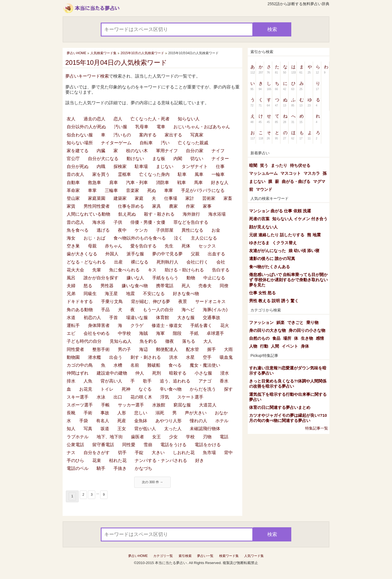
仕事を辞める (131, 206)
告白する (221, 270)
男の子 (124, 349)
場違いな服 (137, 318)
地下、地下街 (110, 437)
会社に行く (197, 262)
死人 (186, 286)
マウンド (264, 189)
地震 (130, 294)
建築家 (120, 198)
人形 (122, 413)
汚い (165, 143)
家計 (190, 198)
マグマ (319, 181)
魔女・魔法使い (205, 365)
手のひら (75, 460)
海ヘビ (188, 310)
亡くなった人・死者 (150, 119)
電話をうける (173, 445)
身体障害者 (99, 325)
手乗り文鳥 (112, 301)
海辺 (143, 349)
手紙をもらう (165, 278)
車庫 (169, 190)
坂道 (105, 429)
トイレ (107, 389)
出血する (216, 254)
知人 (71, 429)
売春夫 (205, 286)
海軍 (160, 333)
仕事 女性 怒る (262, 293)
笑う (264, 165)
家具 (157, 206)
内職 (101, 166)
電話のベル (78, 468)
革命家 (73, 190)
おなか (221, 413)
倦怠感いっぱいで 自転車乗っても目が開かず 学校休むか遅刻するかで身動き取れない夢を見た (288, 280)
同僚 (224, 286)
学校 (190, 437)
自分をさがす (97, 453)
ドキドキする (80, 301)
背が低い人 (145, 429)
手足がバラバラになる (203, 190)
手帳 (105, 405)
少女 (173, 437)
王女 (122, 429)
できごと (295, 322)
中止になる (214, 278)
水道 (71, 318)
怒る (88, 286)
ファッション (261, 322)
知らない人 (189, 119)
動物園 (73, 357)
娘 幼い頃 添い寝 (304, 251)
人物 (253, 346)
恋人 (118, 119)
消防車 (163, 183)
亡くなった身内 (154, 174)
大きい (158, 453)
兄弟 (71, 294)
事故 (105, 413)
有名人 (103, 421)
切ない (197, 159)
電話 (224, 437)
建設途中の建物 (112, 373)
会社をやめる (97, 333)
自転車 (146, 143)
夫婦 (71, 286)
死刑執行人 (167, 262)
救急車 (94, 183)
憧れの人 (198, 421)
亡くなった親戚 (193, 143)
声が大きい (196, 413)
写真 (88, 429)
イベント (290, 346)
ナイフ (218, 151)
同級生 (90, 294)
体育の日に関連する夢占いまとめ (280, 407)
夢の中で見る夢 (167, 254)
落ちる (189, 341)
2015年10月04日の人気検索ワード (116, 62)
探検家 (120, 166)
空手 (207, 357)
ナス (71, 453)
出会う (116, 357)
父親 (195, 254)
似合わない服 (80, 135)
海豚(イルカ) (215, 310)
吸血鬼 (226, 357)
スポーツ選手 (80, 405)
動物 (191, 278)
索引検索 (185, 556)
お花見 (86, 389)
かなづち (143, 468)
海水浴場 (217, 214)
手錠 (139, 453)
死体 (186, 246)
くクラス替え (284, 243)
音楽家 (133, 190)
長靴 (71, 413)
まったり (279, 165)
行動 (264, 346)
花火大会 (75, 270)
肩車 (114, 183)
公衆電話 (75, 445)
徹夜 (170, 341)
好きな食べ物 (186, 294)
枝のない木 (137, 151)
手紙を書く (201, 325)
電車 (161, 127)
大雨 (228, 349)
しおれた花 (184, 453)
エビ (71, 333)
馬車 (198, 183)
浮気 (165, 397)
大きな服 (186, 318)
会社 (221, 262)
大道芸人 (208, 405)
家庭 (139, 198)
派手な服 (135, 254)
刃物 (207, 437)
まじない (165, 166)
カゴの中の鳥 (80, 365)
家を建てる (78, 151)
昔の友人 (75, 174)
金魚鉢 (141, 421)
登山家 (73, 198)
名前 (135, 365)
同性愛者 (75, 349)
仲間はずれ (78, 373)
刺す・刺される (146, 357)
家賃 (71, 206)
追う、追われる (175, 381)
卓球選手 (215, 333)
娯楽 (280, 322)
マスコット (291, 173)
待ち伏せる (300, 165)
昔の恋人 (75, 222)
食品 (276, 338)
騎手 (101, 468)
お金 (216, 230)
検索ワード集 (229, 556)
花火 (225, 325)
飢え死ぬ (127, 214)
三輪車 (111, 190)
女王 (157, 437)
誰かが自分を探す (101, 278)
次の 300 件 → (152, 482)
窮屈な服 (182, 405)
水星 (190, 357)
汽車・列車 (137, 183)
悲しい (141, 413)
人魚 (88, 381)
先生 (169, 246)
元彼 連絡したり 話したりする (277, 235)
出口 (118, 397)
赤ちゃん (114, 246)
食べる (175, 365)
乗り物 (312, 322)
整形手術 (101, 349)
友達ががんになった (267, 251)
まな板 (159, 159)
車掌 (92, 190)
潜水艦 (94, 357)
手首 (114, 318)
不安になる (154, 294)
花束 (97, 460)
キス (152, 270)
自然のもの (259, 338)
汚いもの (122, 135)
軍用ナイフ (167, 151)
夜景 (183, 301)
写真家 (197, 135)
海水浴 (99, 222)
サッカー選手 (131, 405)
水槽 (118, 365)
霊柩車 (124, 174)
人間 (275, 346)
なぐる (145, 389)
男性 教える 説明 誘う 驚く (274, 301)
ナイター (220, 159)
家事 (207, 206)
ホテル (222, 421)
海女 (71, 238)
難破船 (154, 365)
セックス (207, 246)
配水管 (192, 349)
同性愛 (129, 445)
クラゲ (137, 325)
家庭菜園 (97, 198)
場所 (287, 338)
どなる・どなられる (86, 262)
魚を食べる (78, 230)
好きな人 (220, 183)
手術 (88, 413)
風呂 (71, 278)
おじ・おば (94, 238)
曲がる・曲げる (296, 181)
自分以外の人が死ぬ (86, 127)
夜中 (122, 230)
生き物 (307, 338)
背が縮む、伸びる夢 (151, 301)
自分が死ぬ (78, 166)
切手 (122, 453)
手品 (105, 310)
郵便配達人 (167, 349)
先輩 (97, 270)
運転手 (73, 325)
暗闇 (253, 165)
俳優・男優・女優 (148, 222)
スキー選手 (78, 397)
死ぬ (152, 190)
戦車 (182, 183)
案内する (148, 135)
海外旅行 (191, 214)
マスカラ (312, 173)
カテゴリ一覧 (163, 556)
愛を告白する (143, 246)
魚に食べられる (124, 270)
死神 (126, 389)
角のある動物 (80, 310)
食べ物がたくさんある (269, 267)
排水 (71, 381)
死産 (122, 421)
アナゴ (205, 381)
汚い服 (121, 127)
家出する (173, 135)
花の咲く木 (141, 397)
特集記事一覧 (317, 428)
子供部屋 (165, 230)
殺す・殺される (159, 214)
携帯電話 (165, 286)
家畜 (228, 198)
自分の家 (195, 151)
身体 (305, 346)
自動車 (73, 183)
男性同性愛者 (97, 206)
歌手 (147, 381)
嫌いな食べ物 (135, 286)
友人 (71, 119)
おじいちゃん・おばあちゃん (202, 127)
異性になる (192, 230)
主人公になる (204, 238)
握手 (212, 349)
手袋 (84, 421)
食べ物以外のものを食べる (140, 238)
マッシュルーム (263, 173)
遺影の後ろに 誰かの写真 (272, 258)
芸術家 (209, 198)
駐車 (182, 174)
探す (228, 389)
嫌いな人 (135, 278)
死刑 (157, 373)
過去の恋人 (94, 119)
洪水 (173, 357)
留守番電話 (103, 445)
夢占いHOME (138, 556)
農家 (173, 206)
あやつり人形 (169, 421)
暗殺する (178, 373)
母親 (92, 246)
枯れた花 (118, 460)
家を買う (101, 174)
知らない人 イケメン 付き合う (300, 219)
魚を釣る (148, 341)
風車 (199, 174)
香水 (224, 381)
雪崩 (148, 445)
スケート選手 (190, 397)
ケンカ (141, 230)
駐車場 (141, 166)
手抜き (120, 468)
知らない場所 (80, 143)
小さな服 (203, 373)
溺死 (160, 413)
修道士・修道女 (167, 325)
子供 (118, 222)
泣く (178, 238)
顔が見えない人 (263, 227)
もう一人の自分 (158, 310)
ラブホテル (78, 437)
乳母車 (142, 127)
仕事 (220, 166)
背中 (228, 453)
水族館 (159, 405)
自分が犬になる (103, 159)
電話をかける (208, 445)
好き (200, 460)
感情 (320, 338)
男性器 (107, 286)
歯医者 (137, 437)
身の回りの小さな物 (307, 330)
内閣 (178, 159)
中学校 (124, 333)
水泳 (101, 397)
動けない (135, 159)
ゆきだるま (259, 243)
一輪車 (218, 174)
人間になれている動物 (88, 214)
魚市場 (209, 453)
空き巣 (73, 246)
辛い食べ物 (171, 389)
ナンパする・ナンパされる (161, 460)
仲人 (140, 373)
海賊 (143, 333)
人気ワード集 (254, 556)
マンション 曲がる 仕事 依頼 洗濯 (280, 211)
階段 (177, 333)
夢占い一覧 (205, 556)
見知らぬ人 (121, 341)
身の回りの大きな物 (267, 330)
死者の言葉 (259, 219)
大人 (208, 341)
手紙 (194, 333)
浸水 (225, 373)
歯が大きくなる (82, 254)
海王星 (111, 294)
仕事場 (171, 198)
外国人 (112, 254)
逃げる (103, 230)
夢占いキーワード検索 (87, 76)
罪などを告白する (191, 222)
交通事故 (212, 318)
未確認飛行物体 (205, 429)
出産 (118, 262)
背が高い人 (111, 381)
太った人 (173, 429)
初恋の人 (92, 318)
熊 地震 (314, 235)
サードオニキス (210, 301)
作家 (190, 206)
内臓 (101, 151)
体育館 (163, 318)
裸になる (140, 262)
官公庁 (73, 159)
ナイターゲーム (116, 143)
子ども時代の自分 (84, 341)
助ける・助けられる (184, 270)
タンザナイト (195, 166)
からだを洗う (203, 389)
